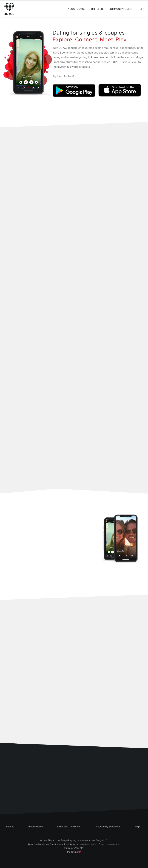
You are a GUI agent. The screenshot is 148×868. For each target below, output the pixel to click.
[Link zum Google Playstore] (75, 92)
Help (141, 9)
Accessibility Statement (107, 827)
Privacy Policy (35, 827)
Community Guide (120, 9)
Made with (74, 852)
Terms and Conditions (69, 827)
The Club (97, 9)
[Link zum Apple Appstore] (119, 92)
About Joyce (76, 9)
